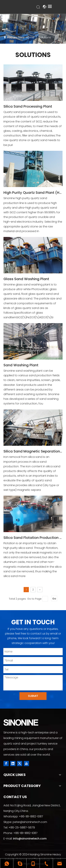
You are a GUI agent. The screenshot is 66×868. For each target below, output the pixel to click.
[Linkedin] (13, 764)
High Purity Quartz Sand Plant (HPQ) (33, 193)
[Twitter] (20, 764)
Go (54, 599)
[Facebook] (6, 764)
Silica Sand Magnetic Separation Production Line (33, 451)
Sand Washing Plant (21, 365)
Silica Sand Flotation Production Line (33, 538)
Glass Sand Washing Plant (26, 279)
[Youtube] (26, 764)
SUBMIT (33, 696)
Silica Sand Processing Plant (28, 106)
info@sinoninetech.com (30, 839)
